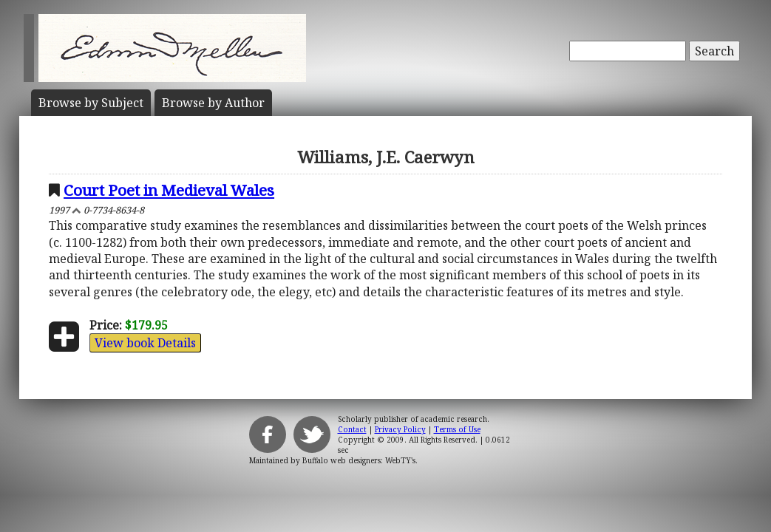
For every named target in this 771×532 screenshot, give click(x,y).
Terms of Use (457, 429)
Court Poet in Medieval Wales (169, 190)
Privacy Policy (400, 429)
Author (213, 103)
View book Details (145, 343)
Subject (91, 103)
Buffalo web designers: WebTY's (359, 460)
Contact (352, 429)
